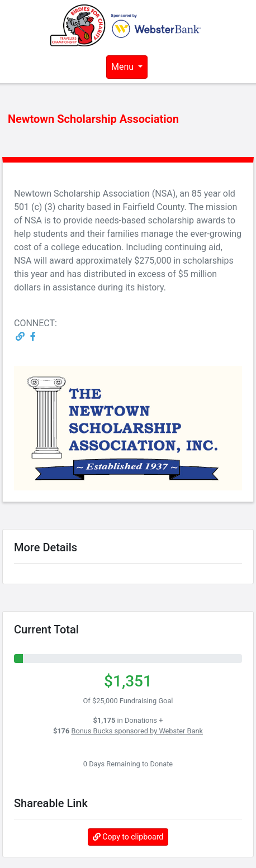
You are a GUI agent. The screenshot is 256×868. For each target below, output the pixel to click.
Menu (124, 67)
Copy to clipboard (128, 837)
